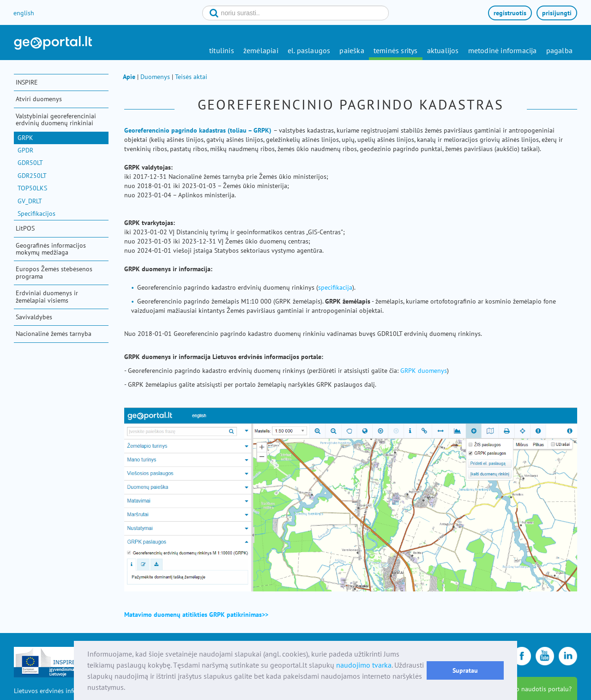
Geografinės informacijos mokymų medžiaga (51, 249)
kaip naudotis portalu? (540, 689)
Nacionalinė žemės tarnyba (54, 334)
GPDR (25, 150)
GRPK (25, 138)
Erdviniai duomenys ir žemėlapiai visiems (47, 296)
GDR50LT (30, 163)
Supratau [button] (465, 670)
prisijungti (557, 13)
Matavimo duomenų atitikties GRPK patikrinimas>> (197, 615)
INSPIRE (27, 82)
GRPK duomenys (424, 371)
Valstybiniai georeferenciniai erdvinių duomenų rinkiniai (56, 119)
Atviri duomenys (39, 99)
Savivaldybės (34, 317)
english (24, 13)
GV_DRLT (30, 201)
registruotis (510, 13)
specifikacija (335, 287)
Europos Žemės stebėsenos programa (54, 272)
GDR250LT (32, 176)
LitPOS (25, 228)
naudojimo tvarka (364, 665)
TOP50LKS (32, 188)
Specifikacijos (36, 213)
